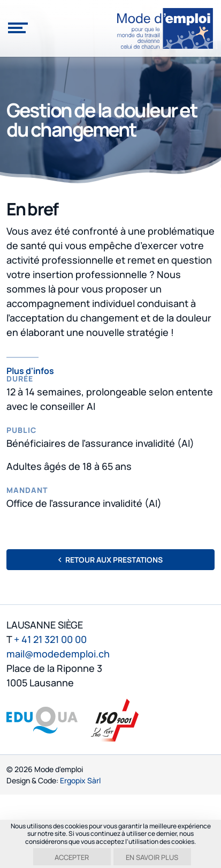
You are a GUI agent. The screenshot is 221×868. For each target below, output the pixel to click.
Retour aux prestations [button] (110, 560)
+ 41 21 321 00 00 (50, 639)
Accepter (72, 857)
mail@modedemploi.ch (58, 654)
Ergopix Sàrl (80, 780)
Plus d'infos (30, 370)
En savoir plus (152, 857)
